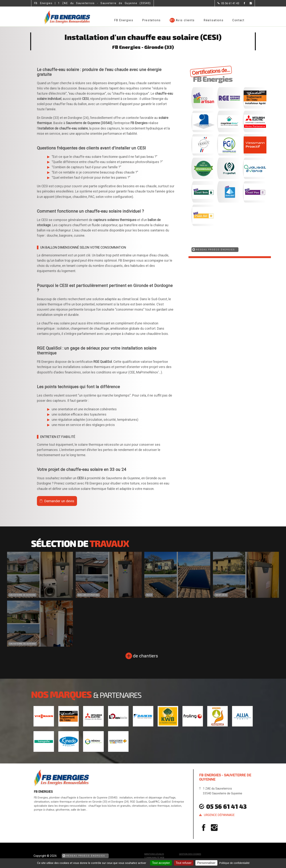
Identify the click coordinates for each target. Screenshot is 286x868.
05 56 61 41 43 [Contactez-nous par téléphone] (226, 806)
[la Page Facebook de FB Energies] (242, 3)
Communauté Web (154, 858)
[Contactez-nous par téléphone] (228, 3)
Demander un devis (59, 501)
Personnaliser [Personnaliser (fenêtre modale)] (206, 863)
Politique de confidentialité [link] (234, 863)
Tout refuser (184, 863)
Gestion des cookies (190, 854)
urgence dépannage (219, 815)
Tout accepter (161, 863)
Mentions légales (154, 854)
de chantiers (145, 656)
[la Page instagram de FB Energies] (248, 3)
